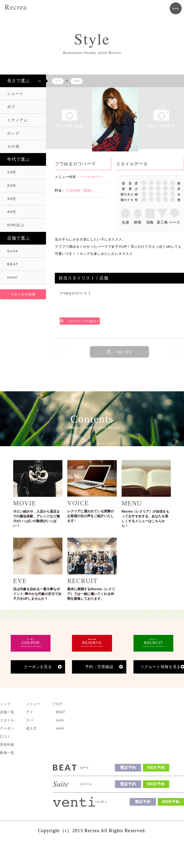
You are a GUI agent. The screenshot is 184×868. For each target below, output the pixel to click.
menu (176, 8)
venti (12, 277)
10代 (12, 172)
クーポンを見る (38, 667)
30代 (12, 199)
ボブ (11, 107)
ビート (85, 768)
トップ (5, 704)
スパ (30, 720)
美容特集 (7, 745)
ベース (174, 222)
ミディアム (18, 120)
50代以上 (16, 225)
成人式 (31, 728)
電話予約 (128, 768)
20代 (12, 185)
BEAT (13, 264)
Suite (13, 251)
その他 (13, 146)
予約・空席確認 (99, 667)
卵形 (138, 222)
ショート (15, 94)
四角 (150, 222)
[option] (69, 118)
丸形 (126, 222)
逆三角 (162, 222)
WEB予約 (156, 768)
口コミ (5, 736)
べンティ (101, 802)
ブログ (58, 704)
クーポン (7, 728)
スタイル (7, 720)
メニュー (33, 704)
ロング (13, 133)
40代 (12, 212)
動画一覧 (7, 753)
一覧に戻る (123, 352)
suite (60, 720)
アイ (30, 712)
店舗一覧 (7, 712)
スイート (86, 784)
